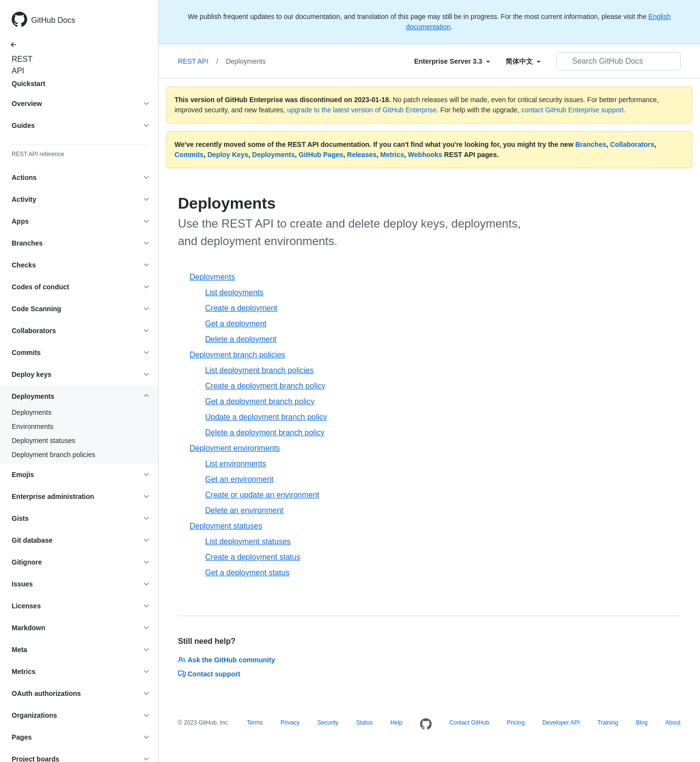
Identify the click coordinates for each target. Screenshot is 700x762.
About (673, 723)
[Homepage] (426, 725)
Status (364, 723)
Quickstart (28, 84)
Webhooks (425, 155)
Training (608, 723)
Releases (362, 155)
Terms (255, 723)
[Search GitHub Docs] (618, 61)
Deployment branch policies (53, 455)
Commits (189, 155)
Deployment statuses (44, 441)
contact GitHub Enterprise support (572, 110)
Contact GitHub (469, 723)
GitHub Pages (321, 155)
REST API (19, 65)
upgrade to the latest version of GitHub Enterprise (362, 110)
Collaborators (632, 144)
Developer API (561, 723)
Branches (591, 144)
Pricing (516, 723)
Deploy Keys (228, 155)
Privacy (290, 723)
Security (328, 723)
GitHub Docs (53, 20)
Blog (642, 723)
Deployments (32, 412)
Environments (33, 426)
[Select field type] (452, 61)
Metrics (392, 155)
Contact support (209, 674)
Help (396, 723)
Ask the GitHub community (227, 660)
